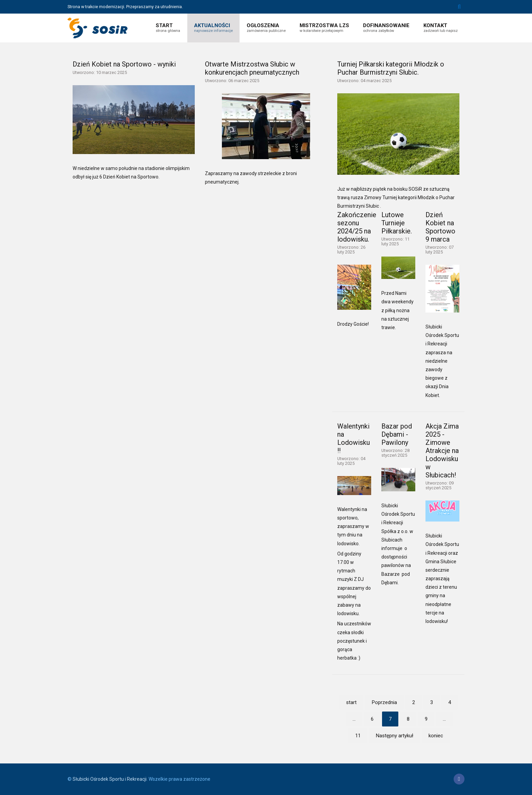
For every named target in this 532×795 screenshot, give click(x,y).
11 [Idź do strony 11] (358, 736)
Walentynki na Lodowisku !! (354, 438)
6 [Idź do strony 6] (372, 719)
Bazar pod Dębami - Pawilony (397, 434)
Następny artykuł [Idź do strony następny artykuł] (395, 736)
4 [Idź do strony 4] (450, 702)
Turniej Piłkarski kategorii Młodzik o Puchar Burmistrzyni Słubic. (391, 68)
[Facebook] (459, 779)
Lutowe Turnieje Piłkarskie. (397, 223)
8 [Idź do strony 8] (408, 719)
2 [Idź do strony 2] (414, 702)
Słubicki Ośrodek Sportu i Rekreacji (110, 779)
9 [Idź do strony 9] (426, 719)
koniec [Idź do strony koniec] (436, 736)
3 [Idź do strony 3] (432, 702)
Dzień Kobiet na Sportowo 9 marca (440, 227)
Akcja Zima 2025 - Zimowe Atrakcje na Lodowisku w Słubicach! (442, 451)
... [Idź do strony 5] (354, 719)
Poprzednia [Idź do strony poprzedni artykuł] (384, 702)
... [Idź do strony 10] (444, 719)
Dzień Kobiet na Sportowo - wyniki (124, 64)
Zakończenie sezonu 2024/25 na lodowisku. (357, 227)
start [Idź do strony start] (351, 702)
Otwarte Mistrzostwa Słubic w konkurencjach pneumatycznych (252, 68)
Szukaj (459, 7)
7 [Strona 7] (390, 719)
